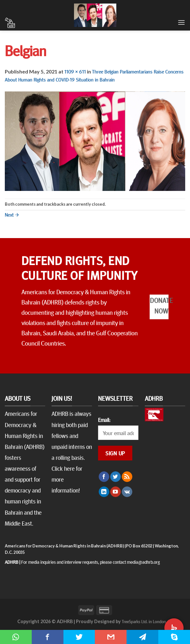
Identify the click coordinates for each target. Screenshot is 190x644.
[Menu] (181, 22)
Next (12, 214)
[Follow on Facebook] (104, 477)
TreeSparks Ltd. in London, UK (147, 621)
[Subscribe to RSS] (127, 477)
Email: (104, 420)
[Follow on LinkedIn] (104, 492)
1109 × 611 (75, 71)
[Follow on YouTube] (116, 492)
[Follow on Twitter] (116, 477)
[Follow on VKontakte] (127, 492)
